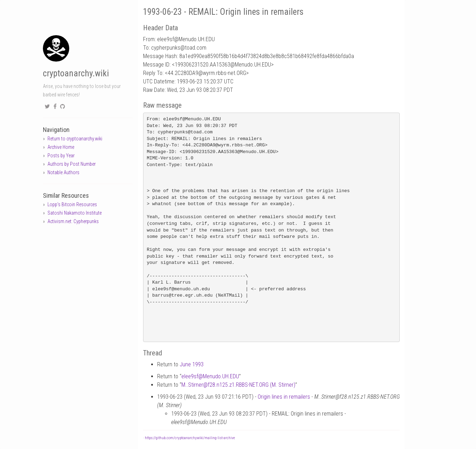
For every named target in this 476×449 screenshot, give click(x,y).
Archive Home (61, 147)
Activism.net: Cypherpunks (73, 221)
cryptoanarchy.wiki (76, 73)
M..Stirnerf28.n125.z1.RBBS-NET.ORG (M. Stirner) (238, 385)
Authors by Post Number (72, 164)
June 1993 (192, 364)
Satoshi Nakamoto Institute (75, 213)
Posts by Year (61, 156)
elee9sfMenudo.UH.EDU (210, 376)
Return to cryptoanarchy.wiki (75, 139)
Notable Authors (63, 172)
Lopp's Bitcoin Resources (72, 204)
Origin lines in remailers (284, 397)
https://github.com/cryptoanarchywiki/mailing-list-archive (190, 438)
